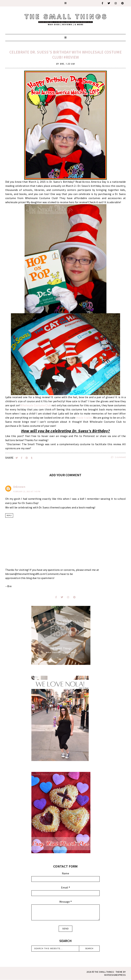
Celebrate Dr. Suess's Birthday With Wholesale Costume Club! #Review (65, 55)
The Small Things (104, 972)
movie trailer (84, 418)
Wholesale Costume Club (36, 405)
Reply (9, 515)
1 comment (118, 457)
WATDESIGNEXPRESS (115, 975)
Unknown (19, 487)
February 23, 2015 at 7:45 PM (27, 492)
